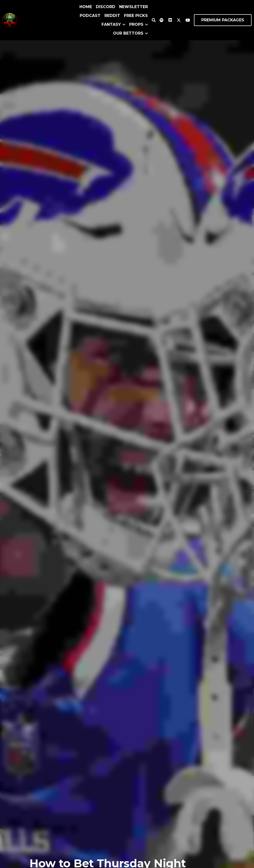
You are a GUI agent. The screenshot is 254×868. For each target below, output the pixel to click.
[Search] (154, 20)
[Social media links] (162, 20)
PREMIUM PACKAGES (223, 20)
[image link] (10, 20)
